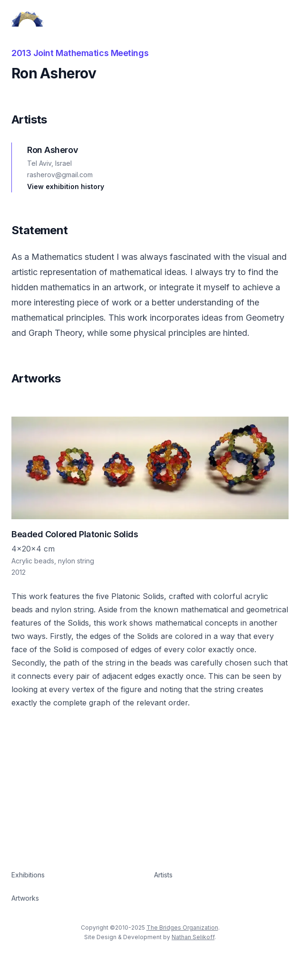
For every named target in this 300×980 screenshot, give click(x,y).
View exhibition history (66, 186)
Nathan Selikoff (193, 937)
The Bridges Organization (182, 928)
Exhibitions (28, 875)
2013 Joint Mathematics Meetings (80, 53)
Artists (163, 875)
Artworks (25, 898)
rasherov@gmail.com (60, 175)
